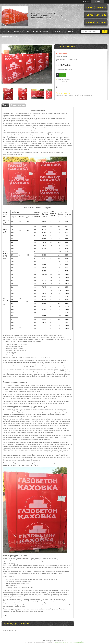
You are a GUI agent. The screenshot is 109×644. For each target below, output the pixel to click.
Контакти (69, 31)
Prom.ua (64, 640)
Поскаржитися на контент (61, 642)
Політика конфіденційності (77, 642)
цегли (62, 370)
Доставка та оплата (10, 37)
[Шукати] (105, 31)
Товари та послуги (41, 31)
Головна (5, 31)
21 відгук (88, 1)
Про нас (58, 31)
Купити (62, 75)
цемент (52, 124)
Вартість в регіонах (21, 31)
